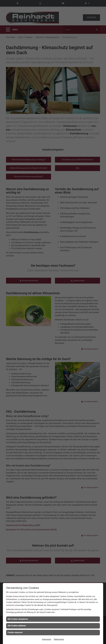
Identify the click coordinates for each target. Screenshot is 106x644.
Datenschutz (59, 639)
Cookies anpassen (15, 632)
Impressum (47, 639)
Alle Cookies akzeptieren (18, 619)
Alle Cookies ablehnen (17, 626)
